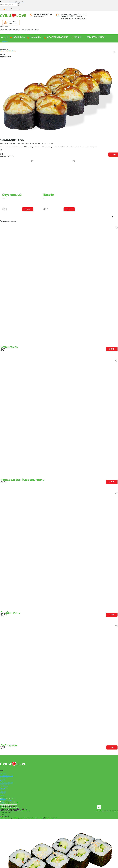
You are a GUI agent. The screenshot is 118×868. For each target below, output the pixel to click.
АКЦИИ (78, 37)
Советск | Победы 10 (16, 2)
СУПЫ (2, 790)
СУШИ (2, 781)
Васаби (49, 195)
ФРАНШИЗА (19, 37)
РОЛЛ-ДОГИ (4, 788)
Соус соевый (12, 195)
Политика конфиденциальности (9, 802)
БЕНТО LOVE (4, 777)
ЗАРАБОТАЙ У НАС (96, 37)
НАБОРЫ (3, 774)
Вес (10, 51)
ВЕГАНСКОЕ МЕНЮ (6, 783)
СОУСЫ (3, 793)
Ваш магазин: (4, 2)
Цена (14, 51)
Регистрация (15, 9)
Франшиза (3, 797)
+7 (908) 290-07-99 (43, 15)
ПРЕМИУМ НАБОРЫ (6, 776)
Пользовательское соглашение (9, 804)
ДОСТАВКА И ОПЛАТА (58, 37)
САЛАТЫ (3, 792)
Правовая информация (6, 806)
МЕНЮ (4, 37)
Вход (8, 9)
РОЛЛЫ (2, 779)
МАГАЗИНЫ (36, 37)
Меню (2, 795)
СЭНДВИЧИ (4, 786)
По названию (4, 51)
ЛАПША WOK (4, 785)
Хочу (28, 209)
